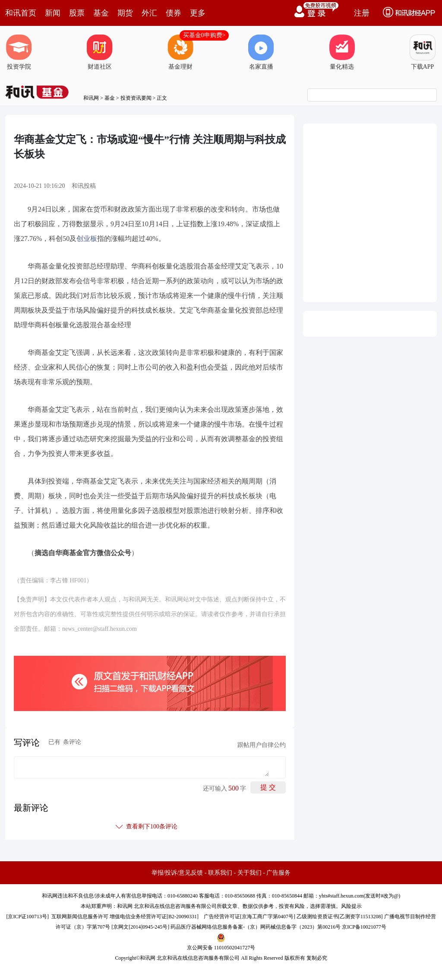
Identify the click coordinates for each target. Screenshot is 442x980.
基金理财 (180, 52)
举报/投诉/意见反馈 (177, 873)
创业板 (87, 239)
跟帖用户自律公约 (262, 745)
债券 (174, 13)
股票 (77, 13)
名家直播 (261, 52)
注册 (362, 13)
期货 (125, 13)
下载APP (423, 52)
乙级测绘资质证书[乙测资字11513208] (340, 917)
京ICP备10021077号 (364, 927)
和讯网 (91, 98)
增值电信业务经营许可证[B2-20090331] (154, 917)
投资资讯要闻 (136, 98)
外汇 (149, 13)
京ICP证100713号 (27, 917)
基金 (101, 13)
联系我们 (220, 873)
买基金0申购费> (204, 35)
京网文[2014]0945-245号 (140, 927)
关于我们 (249, 873)
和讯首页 (21, 13)
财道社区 (100, 52)
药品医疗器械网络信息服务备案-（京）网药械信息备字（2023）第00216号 (256, 927)
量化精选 (342, 52)
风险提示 (351, 906)
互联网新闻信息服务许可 (80, 917)
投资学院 (19, 52)
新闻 (53, 13)
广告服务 (278, 873)
